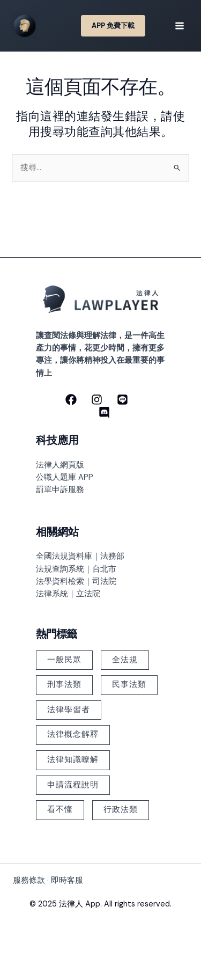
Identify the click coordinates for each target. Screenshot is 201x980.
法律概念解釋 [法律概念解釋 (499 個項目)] (73, 734)
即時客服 (67, 880)
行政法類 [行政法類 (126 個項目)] (121, 810)
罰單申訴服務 (60, 490)
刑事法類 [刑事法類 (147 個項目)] (64, 685)
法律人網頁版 (60, 465)
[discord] (104, 412)
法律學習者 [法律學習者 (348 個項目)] (69, 710)
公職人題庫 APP (65, 477)
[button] (113, 26)
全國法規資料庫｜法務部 (80, 556)
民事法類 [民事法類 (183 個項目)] (129, 685)
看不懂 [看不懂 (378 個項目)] (60, 810)
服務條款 (29, 880)
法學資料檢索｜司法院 (76, 582)
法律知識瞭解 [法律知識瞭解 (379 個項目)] (73, 760)
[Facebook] (71, 400)
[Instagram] (97, 400)
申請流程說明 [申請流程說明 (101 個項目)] (73, 785)
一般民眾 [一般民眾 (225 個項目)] (64, 660)
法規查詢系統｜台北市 (76, 569)
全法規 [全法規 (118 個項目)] (125, 660)
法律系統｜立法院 (68, 594)
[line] (122, 400)
